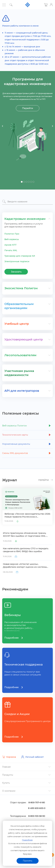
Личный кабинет (32, 757)
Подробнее (27, 840)
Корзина (9, 757)
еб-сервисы (12, 239)
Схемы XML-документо (15, 453)
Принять (28, 861)
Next (52, 126)
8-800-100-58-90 (37, 816)
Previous (3, 126)
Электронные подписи (17, 261)
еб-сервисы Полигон (14, 426)
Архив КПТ (10, 245)
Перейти (28, 108)
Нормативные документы (16, 444)
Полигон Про (12, 234)
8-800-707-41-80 (37, 802)
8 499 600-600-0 (37, 808)
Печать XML (11, 250)
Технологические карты (15, 435)
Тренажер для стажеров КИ (20, 256)
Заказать (16, 272)
